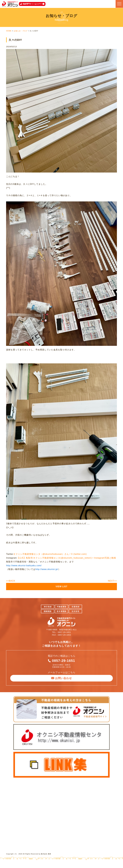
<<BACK (11, 581)
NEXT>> (112, 581)
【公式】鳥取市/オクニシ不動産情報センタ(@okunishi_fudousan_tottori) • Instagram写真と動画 (66, 558)
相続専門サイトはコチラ (32, 4)
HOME (9, 31)
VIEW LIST (62, 587)
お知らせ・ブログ (21, 31)
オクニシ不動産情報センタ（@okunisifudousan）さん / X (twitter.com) (50, 554)
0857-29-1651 (63, 661)
